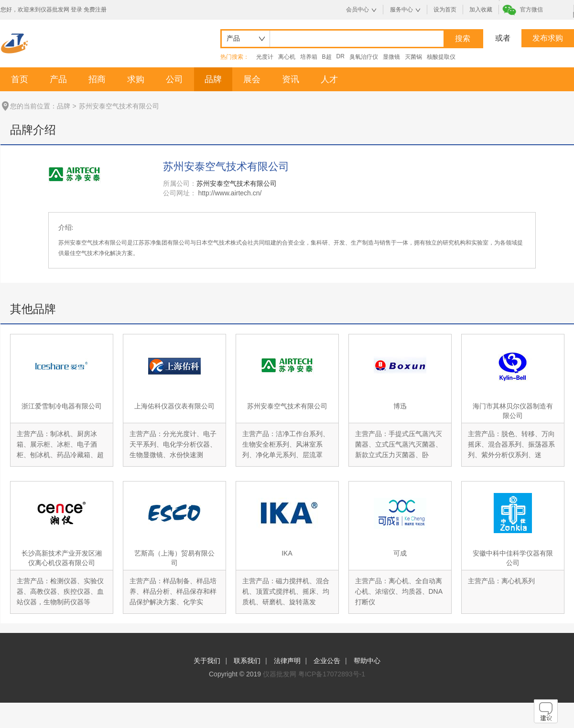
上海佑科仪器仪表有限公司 (174, 406)
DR (341, 56)
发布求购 (548, 38)
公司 (174, 79)
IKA (287, 553)
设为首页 (445, 10)
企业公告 (327, 661)
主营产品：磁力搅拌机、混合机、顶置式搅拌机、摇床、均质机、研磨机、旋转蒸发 (286, 591)
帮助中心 (367, 661)
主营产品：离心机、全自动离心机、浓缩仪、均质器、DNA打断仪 (399, 591)
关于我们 (207, 661)
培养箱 (309, 57)
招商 (97, 79)
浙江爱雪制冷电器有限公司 (62, 406)
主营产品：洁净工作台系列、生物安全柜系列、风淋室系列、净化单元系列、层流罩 (286, 444)
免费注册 (95, 10)
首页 (20, 79)
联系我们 (247, 661)
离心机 (287, 57)
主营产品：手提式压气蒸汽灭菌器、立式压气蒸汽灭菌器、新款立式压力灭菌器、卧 (399, 444)
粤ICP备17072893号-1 (332, 674)
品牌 (213, 79)
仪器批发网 (280, 674)
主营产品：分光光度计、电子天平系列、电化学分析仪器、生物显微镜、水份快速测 (173, 444)
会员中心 (357, 10)
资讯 (291, 79)
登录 (76, 10)
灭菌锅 (413, 57)
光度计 (265, 57)
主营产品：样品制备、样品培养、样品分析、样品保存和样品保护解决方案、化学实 (173, 591)
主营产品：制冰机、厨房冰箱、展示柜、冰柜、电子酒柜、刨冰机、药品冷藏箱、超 (60, 444)
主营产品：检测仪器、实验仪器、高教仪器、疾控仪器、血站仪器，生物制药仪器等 (60, 591)
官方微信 (531, 10)
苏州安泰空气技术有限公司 (287, 406)
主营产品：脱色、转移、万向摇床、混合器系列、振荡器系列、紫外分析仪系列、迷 (511, 444)
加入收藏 (481, 10)
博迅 (400, 406)
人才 (329, 79)
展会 (252, 79)
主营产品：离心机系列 (501, 581)
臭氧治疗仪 (364, 57)
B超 (327, 57)
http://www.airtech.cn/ (230, 193)
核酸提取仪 (441, 57)
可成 (400, 553)
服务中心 (401, 10)
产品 (58, 79)
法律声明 (287, 661)
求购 (136, 79)
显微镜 (391, 57)
